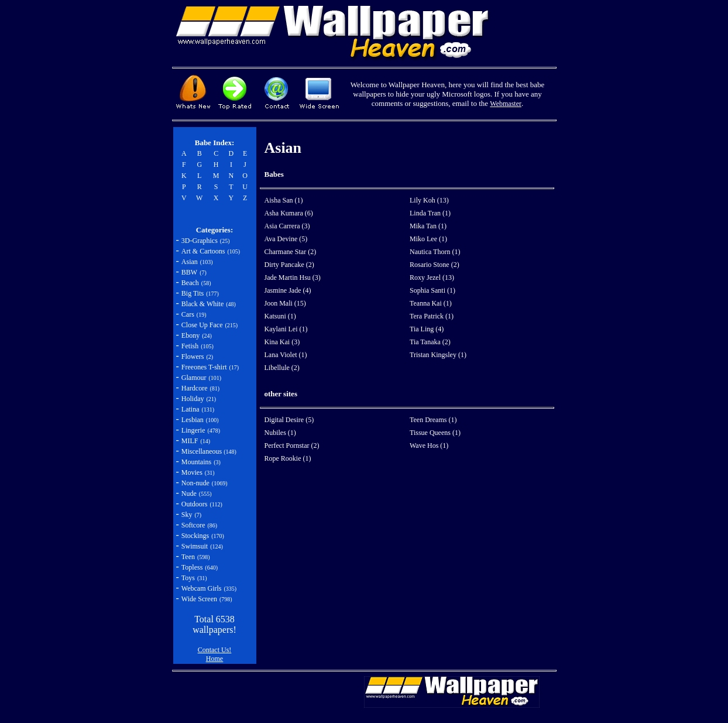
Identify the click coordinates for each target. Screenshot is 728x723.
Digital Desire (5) (289, 420)
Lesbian (193, 420)
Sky (187, 515)
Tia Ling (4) (427, 329)
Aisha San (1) (284, 200)
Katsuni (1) (280, 316)
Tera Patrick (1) (432, 316)
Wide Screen (199, 599)
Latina (190, 409)
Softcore (193, 525)
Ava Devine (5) (286, 239)
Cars (188, 314)
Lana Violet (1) (286, 355)
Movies (192, 472)
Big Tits (193, 293)
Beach (190, 283)
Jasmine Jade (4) (288, 290)
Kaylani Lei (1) (286, 329)
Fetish (190, 346)
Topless (192, 567)
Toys (188, 578)
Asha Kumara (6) (289, 213)
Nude (189, 494)
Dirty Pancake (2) (289, 265)
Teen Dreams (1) (433, 420)
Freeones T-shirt (204, 367)
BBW (189, 272)
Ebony (190, 335)
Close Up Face (202, 325)
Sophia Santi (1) (432, 290)
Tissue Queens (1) (435, 433)
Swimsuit (195, 546)
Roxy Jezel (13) (432, 277)
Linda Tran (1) (430, 213)
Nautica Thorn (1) (435, 252)
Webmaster (506, 104)
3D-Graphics (200, 241)
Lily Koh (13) (429, 200)
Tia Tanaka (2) (430, 342)
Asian (190, 262)
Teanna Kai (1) (431, 303)
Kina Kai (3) (282, 342)
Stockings (195, 536)
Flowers (193, 357)
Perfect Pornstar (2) (292, 446)
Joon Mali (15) (285, 303)
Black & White (202, 304)
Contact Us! (215, 650)
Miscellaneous (202, 451)
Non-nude (195, 483)
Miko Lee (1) (428, 239)
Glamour (194, 378)
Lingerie (193, 430)
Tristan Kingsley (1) (438, 355)
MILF (190, 441)
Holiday (193, 399)
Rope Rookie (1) (288, 458)
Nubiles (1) (280, 433)
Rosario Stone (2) (435, 265)
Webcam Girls (202, 588)
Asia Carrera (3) (287, 226)
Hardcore (195, 388)
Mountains (196, 462)
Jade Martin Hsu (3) (293, 277)
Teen (188, 557)
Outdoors (195, 504)
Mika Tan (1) (428, 226)
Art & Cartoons (203, 251)
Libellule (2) (282, 368)
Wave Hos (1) (429, 446)
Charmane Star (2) (291, 252)
